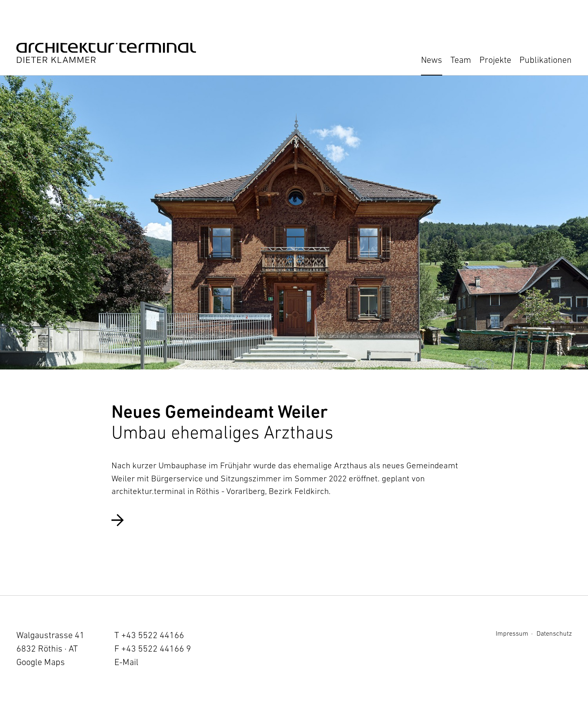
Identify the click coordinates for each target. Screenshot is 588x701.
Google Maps (41, 662)
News (432, 60)
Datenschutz (554, 633)
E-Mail (126, 662)
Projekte (495, 60)
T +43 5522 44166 (149, 635)
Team (461, 60)
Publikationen (546, 60)
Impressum (512, 633)
